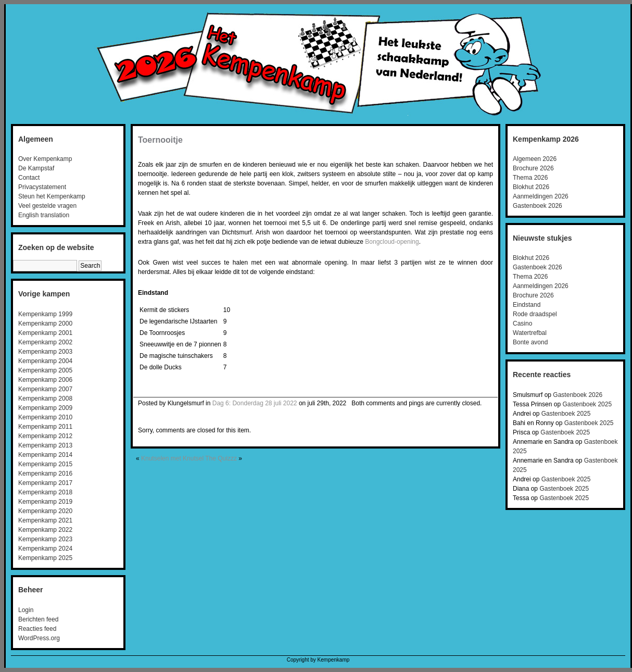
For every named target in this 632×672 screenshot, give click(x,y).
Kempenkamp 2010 (45, 417)
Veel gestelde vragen (47, 206)
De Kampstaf (36, 168)
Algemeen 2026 (535, 159)
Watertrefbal (530, 333)
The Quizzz (221, 458)
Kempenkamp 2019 (45, 502)
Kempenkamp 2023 (45, 539)
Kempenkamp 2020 (45, 511)
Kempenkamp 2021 (45, 520)
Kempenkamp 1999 (45, 314)
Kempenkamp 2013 (45, 445)
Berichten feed (38, 619)
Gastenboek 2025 (587, 404)
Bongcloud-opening (392, 242)
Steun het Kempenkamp (52, 196)
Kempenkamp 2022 (45, 530)
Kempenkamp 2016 (45, 474)
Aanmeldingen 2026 (541, 196)
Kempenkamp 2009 (45, 408)
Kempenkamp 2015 (45, 464)
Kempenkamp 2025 (45, 558)
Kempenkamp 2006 (45, 380)
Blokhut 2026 (531, 187)
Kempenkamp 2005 (45, 370)
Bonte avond (530, 342)
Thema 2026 (530, 178)
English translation (44, 215)
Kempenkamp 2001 (45, 333)
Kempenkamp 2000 (45, 323)
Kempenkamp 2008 (45, 399)
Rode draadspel (535, 314)
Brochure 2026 (533, 168)
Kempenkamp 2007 (45, 389)
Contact (29, 178)
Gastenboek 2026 (538, 206)
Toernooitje (160, 140)
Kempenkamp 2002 (45, 342)
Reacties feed (37, 629)
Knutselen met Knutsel (172, 458)
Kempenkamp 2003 (45, 352)
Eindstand (527, 305)
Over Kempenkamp (45, 159)
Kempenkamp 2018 (45, 492)
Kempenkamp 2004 (45, 361)
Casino (522, 323)
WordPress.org (39, 638)
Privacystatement (42, 187)
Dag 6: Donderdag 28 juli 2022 (255, 403)
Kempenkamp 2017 (45, 483)
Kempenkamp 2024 (45, 549)
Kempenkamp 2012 (45, 436)
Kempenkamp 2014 (45, 455)
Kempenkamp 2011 (45, 427)
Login (26, 610)
